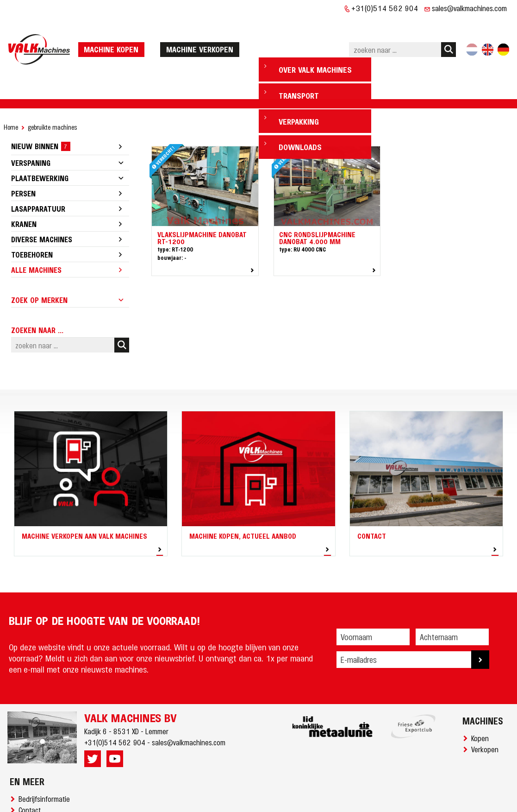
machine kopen (114, 29)
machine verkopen (203, 29)
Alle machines (36, 229)
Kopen (482, 698)
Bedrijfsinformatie (46, 758)
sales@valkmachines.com (469, 8)
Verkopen (487, 709)
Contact (31, 769)
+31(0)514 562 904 (385, 8)
